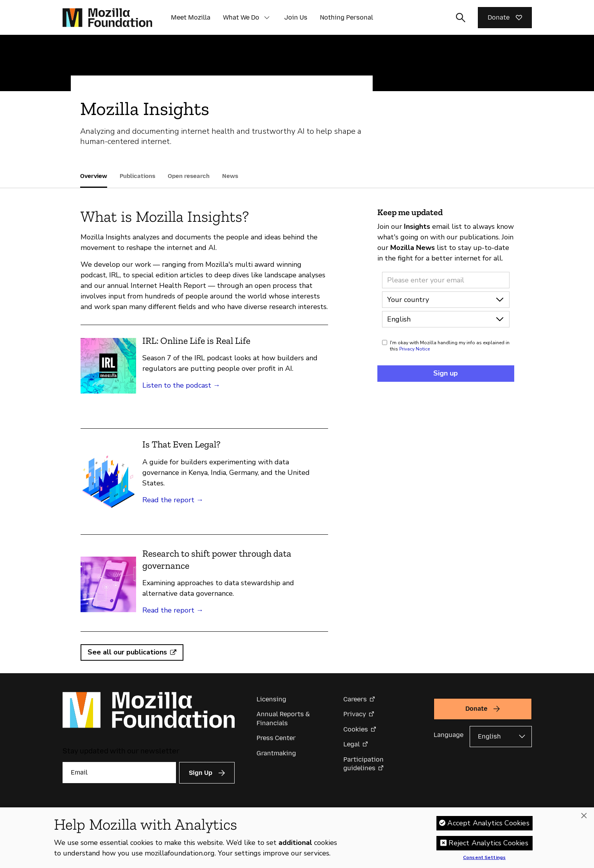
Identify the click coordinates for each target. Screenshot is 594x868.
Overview (94, 176)
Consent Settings (484, 860)
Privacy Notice (415, 349)
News (230, 176)
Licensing (271, 699)
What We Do (241, 17)
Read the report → (173, 500)
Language (449, 735)
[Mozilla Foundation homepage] (107, 18)
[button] (267, 18)
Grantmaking (276, 753)
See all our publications (127, 652)
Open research (189, 176)
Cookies (356, 729)
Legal (352, 744)
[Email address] (446, 280)
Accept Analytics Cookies (488, 825)
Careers (355, 699)
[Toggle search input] (461, 18)
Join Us (296, 17)
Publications (137, 176)
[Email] (119, 773)
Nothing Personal (346, 17)
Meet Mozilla (191, 17)
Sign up (446, 373)
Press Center (276, 738)
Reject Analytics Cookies (488, 845)
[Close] (584, 818)
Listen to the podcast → (181, 385)
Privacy (355, 714)
